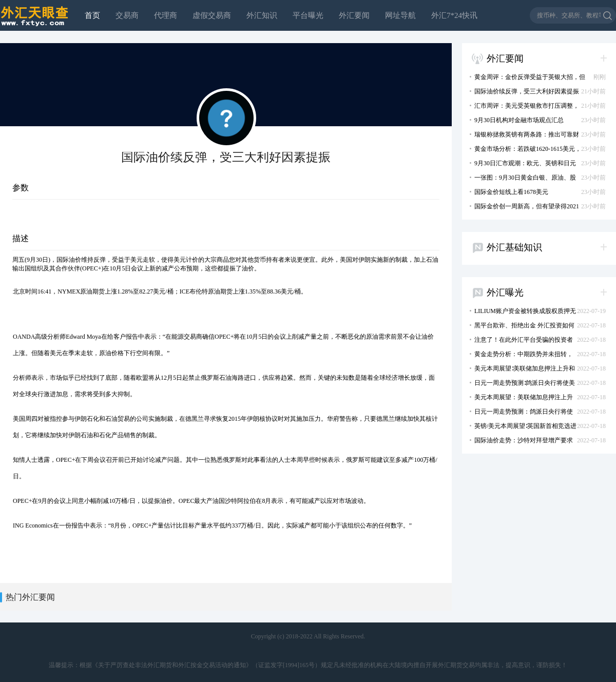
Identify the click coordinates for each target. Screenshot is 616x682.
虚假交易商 (212, 15)
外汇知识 (262, 15)
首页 (92, 15)
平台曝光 (308, 15)
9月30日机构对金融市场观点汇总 (514, 120)
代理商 (166, 15)
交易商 (127, 15)
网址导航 (400, 15)
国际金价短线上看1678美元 (507, 192)
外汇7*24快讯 (454, 15)
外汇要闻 (354, 15)
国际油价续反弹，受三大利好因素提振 (522, 91)
